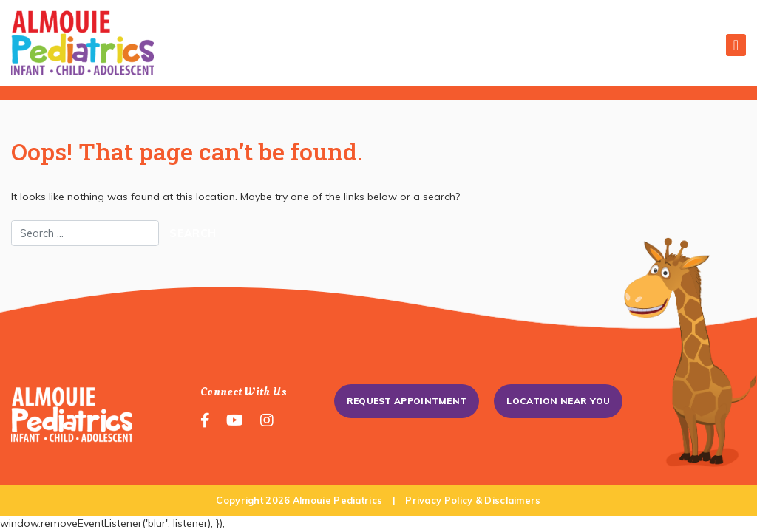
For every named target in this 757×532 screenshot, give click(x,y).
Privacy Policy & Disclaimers (473, 500)
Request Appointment (407, 401)
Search (193, 233)
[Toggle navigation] (736, 45)
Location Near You (558, 401)
